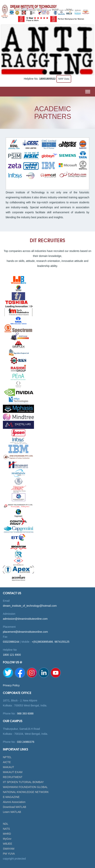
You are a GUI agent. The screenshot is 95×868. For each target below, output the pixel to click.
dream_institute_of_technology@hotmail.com (30, 606)
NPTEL (7, 757)
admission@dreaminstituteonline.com (25, 619)
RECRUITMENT (13, 777)
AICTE (7, 762)
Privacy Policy (11, 685)
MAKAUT (8, 767)
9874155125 (62, 642)
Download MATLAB (14, 807)
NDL (6, 824)
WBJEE (7, 844)
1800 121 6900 (12, 655)
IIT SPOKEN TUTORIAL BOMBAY (23, 782)
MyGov (7, 839)
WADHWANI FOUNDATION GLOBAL (25, 787)
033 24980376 (25, 742)
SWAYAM (9, 849)
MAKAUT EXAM (13, 772)
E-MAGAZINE (11, 797)
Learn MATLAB (12, 812)
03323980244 (11, 642)
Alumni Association (14, 802)
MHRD (7, 834)
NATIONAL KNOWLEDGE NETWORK (26, 792)
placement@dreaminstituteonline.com (25, 632)
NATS (6, 829)
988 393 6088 (25, 714)
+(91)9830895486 (42, 642)
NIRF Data (64, 79)
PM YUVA (9, 854)
